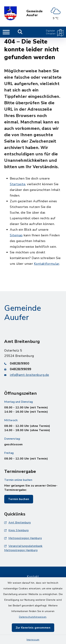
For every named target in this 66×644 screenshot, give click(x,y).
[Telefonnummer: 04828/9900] (33, 363)
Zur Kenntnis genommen (33, 628)
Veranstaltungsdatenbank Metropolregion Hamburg (23, 548)
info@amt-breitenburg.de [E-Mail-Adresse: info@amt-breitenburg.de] (29, 375)
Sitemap (16, 235)
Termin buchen (19, 499)
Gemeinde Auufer (35, 13)
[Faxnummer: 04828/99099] (33, 369)
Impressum (33, 640)
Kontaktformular (47, 264)
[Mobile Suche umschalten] (20, 32)
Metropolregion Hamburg (23, 538)
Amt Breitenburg (18, 523)
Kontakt (33, 577)
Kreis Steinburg (16, 530)
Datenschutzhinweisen (33, 617)
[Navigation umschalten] (6, 32)
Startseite (18, 184)
